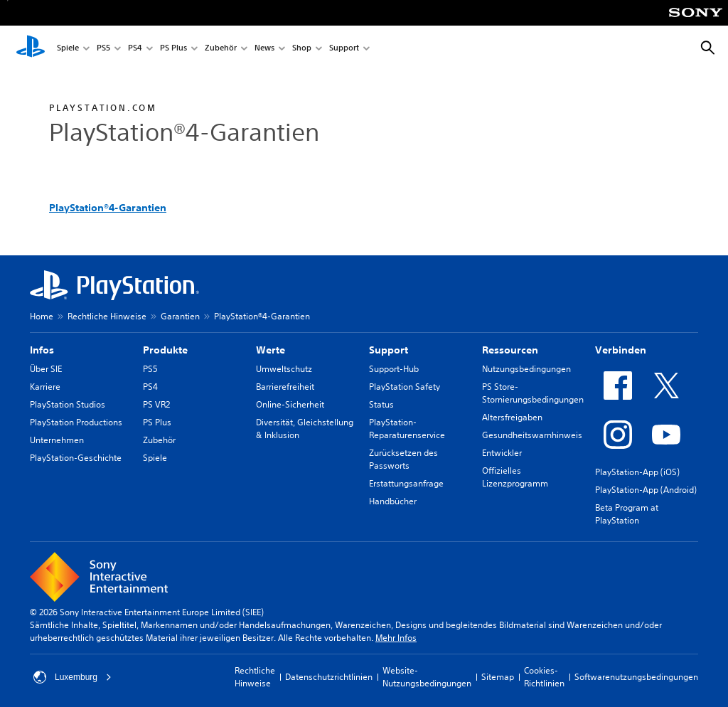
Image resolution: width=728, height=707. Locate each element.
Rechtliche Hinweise (107, 316)
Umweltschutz (284, 369)
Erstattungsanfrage (406, 483)
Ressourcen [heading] (510, 350)
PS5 (103, 49)
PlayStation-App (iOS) (637, 472)
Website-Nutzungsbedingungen (427, 677)
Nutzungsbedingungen (526, 369)
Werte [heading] (271, 350)
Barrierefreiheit (285, 387)
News (264, 49)
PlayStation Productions (76, 422)
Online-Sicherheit (290, 404)
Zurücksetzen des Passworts (403, 459)
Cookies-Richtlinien (544, 677)
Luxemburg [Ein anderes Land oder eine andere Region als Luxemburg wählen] (73, 677)
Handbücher (393, 501)
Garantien (180, 316)
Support (344, 49)
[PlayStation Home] (31, 48)
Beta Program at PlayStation (627, 514)
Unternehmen (57, 440)
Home (42, 316)
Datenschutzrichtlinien (329, 677)
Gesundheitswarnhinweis (532, 435)
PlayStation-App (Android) (646, 490)
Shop (302, 49)
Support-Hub (394, 369)
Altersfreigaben (512, 417)
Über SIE (46, 369)
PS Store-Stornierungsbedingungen (533, 393)
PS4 (135, 49)
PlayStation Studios (68, 404)
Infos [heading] (42, 350)
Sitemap (498, 677)
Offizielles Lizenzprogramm (515, 477)
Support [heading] (389, 350)
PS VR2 (156, 404)
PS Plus (173, 49)
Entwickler (502, 453)
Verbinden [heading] (621, 350)
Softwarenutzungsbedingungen (636, 677)
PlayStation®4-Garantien (108, 208)
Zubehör (221, 49)
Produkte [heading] (165, 350)
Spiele (68, 49)
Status (381, 404)
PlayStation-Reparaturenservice (407, 429)
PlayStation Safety (405, 387)
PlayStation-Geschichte (76, 458)
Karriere (45, 387)
